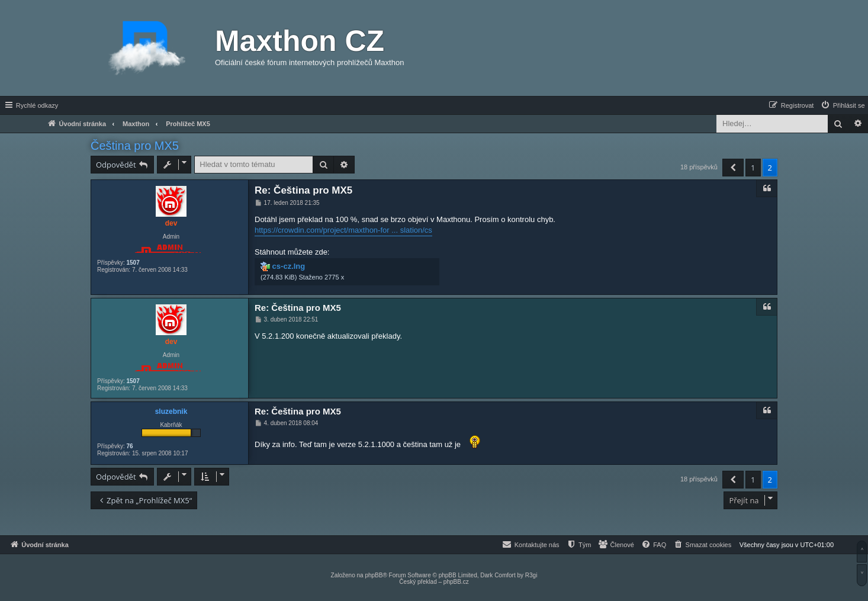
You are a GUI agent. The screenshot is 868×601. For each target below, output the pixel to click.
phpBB (374, 575)
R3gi (531, 575)
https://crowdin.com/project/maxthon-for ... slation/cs (343, 230)
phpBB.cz (456, 582)
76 (129, 446)
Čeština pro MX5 (135, 146)
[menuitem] (843, 105)
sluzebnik (171, 412)
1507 (133, 263)
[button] (733, 168)
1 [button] (753, 168)
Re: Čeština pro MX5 (303, 190)
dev (171, 223)
